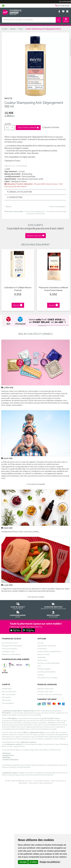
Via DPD (18, 614)
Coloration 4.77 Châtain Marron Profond (18, 289)
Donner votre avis (36, 236)
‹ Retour (8, 207)
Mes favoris (6, 701)
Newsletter (42, 658)
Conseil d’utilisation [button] (19, 192)
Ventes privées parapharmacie (49, 652)
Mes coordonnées (9, 692)
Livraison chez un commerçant (50, 695)
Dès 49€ (53, 606)
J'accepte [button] (23, 862)
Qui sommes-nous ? (10, 643)
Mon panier (6, 698)
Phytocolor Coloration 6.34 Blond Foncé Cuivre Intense (53, 289)
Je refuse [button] (33, 862)
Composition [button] (14, 198)
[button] (9, 128)
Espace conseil (43, 655)
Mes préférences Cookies (47, 678)
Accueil (5, 29)
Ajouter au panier (28, 128)
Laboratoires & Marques (47, 646)
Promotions (42, 649)
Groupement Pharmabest (12, 646)
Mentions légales (44, 669)
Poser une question (9, 649)
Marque (13, 29)
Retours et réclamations (11, 655)
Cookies (41, 675)
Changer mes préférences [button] (50, 862)
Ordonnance (42, 661)
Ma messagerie (8, 704)
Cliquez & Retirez (18, 606)
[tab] (35, 192)
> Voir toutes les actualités (36, 484)
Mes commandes (9, 695)
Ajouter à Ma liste (51, 128)
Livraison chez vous (45, 692)
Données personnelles (46, 672)
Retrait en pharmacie (45, 689)
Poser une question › (58, 207)
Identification (7, 689)
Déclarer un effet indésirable (48, 664)
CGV (39, 666)
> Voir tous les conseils (36, 597)
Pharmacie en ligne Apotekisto (40, 783)
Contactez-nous (8, 652)
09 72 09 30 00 (53, 614)
